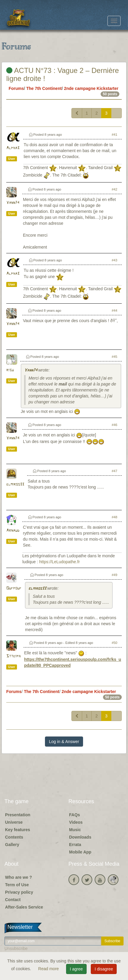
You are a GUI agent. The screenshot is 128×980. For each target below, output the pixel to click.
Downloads (80, 837)
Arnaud (13, 531)
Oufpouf (14, 588)
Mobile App (80, 852)
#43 (114, 260)
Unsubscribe (16, 948)
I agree (77, 969)
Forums (16, 88)
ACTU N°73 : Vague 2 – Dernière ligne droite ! (63, 74)
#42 (114, 189)
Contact (13, 900)
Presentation (18, 815)
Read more (49, 969)
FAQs (75, 815)
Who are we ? (18, 877)
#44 (114, 310)
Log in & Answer (64, 742)
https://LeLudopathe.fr (60, 562)
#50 (114, 643)
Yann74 (13, 203)
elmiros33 (15, 484)
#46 (114, 425)
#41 (114, 135)
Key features (18, 830)
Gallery (12, 845)
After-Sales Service (24, 907)
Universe (14, 822)
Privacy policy (19, 892)
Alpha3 (13, 148)
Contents (14, 837)
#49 (114, 575)
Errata (75, 845)
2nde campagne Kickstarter (91, 88)
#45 (114, 357)
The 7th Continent (44, 88)
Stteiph (13, 656)
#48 (114, 517)
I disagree (104, 969)
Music (75, 830)
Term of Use (17, 885)
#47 (114, 471)
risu (10, 370)
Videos (76, 822)
